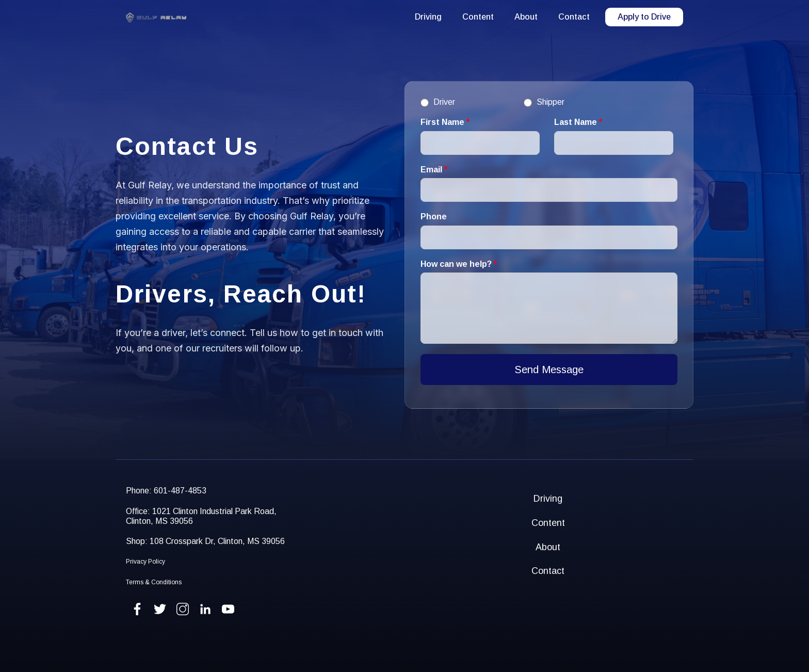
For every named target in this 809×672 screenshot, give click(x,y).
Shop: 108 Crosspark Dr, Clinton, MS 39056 (205, 541)
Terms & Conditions (154, 582)
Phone (434, 217)
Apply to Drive (644, 17)
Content (478, 17)
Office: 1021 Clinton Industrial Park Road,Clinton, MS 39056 (201, 516)
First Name (445, 122)
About (526, 17)
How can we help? (459, 264)
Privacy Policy (145, 562)
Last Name (578, 122)
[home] (156, 17)
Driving (428, 17)
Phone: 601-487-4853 (166, 491)
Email (434, 170)
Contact (574, 17)
